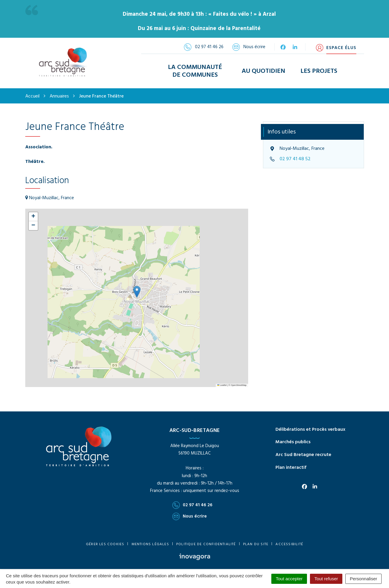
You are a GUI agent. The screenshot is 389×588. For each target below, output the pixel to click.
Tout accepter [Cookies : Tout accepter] (289, 579)
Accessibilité (289, 539)
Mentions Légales (150, 539)
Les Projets (319, 69)
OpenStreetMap (239, 380)
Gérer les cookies (105, 539)
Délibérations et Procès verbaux (310, 424)
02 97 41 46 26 (192, 500)
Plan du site (256, 539)
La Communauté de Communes (195, 68)
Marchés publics (293, 437)
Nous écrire (190, 511)
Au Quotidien (263, 69)
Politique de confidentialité (206, 539)
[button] (137, 286)
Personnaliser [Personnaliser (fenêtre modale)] (363, 579)
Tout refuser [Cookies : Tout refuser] (326, 579)
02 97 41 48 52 (295, 154)
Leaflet (222, 380)
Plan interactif (291, 462)
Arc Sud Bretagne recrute (303, 449)
